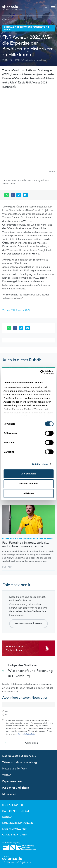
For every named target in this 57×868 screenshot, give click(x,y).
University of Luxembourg (36, 60)
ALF (10, 567)
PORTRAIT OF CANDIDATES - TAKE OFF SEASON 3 (28, 539)
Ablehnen (28, 493)
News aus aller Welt (15, 769)
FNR (22, 60)
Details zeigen (40, 464)
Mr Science (9, 794)
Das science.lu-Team (16, 811)
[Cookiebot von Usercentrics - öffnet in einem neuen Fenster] (41, 372)
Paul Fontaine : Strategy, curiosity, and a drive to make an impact (25, 545)
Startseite (7, 19)
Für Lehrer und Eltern (16, 788)
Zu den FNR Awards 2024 (16, 310)
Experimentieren (13, 781)
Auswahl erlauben (28, 484)
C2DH (17, 60)
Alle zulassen (28, 474)
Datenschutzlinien (15, 829)
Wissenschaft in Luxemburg (20, 762)
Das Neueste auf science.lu (19, 756)
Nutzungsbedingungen (18, 823)
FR (46, 8)
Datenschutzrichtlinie (26, 734)
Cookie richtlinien (15, 835)
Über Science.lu (13, 805)
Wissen (7, 775)
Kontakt (8, 817)
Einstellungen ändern (29, 624)
